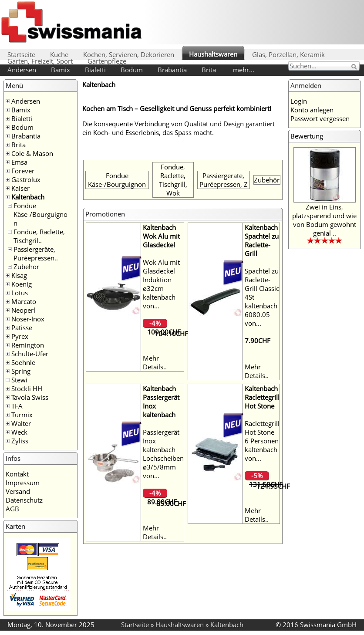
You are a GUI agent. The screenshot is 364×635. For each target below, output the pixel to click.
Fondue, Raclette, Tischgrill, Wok (173, 180)
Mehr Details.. (155, 362)
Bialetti (95, 70)
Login (299, 101)
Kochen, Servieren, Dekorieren (129, 54)
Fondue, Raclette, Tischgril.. (39, 236)
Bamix (61, 70)
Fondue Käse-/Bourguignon (40, 214)
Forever (23, 171)
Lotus (20, 293)
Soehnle (23, 362)
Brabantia (172, 70)
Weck (19, 432)
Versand (18, 491)
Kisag (19, 275)
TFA (17, 406)
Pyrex (20, 336)
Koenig (22, 284)
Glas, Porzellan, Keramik (288, 54)
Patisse (22, 328)
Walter (21, 423)
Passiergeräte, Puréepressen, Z (224, 180)
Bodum (132, 70)
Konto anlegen (312, 110)
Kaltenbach (28, 197)
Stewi (19, 380)
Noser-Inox (28, 319)
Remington (28, 345)
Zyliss (20, 441)
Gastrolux (26, 179)
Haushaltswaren (213, 54)
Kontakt (17, 474)
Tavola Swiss (30, 397)
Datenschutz (24, 500)
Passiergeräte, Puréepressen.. (36, 253)
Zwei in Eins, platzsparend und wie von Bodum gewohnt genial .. (324, 220)
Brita (209, 70)
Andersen (22, 70)
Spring (21, 371)
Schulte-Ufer (30, 354)
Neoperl (23, 310)
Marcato (24, 301)
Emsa (19, 162)
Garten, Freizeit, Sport (40, 61)
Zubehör (26, 267)
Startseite (21, 54)
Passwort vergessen (320, 118)
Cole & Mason (32, 153)
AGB (12, 509)
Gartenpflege (107, 61)
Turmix (22, 415)
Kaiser (20, 188)
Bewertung (307, 136)
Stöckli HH (27, 388)
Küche (59, 54)
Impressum (23, 483)
